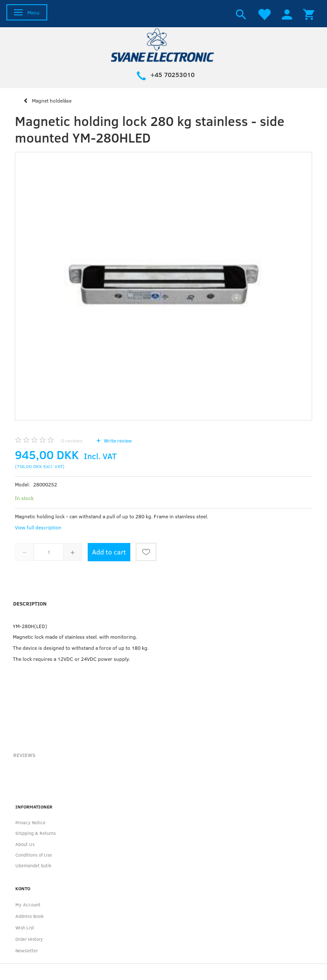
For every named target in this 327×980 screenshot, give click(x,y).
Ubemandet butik (33, 865)
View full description (38, 527)
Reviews (24, 755)
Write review (117, 440)
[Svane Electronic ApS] (163, 44)
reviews (72, 440)
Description (30, 603)
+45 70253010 (172, 74)
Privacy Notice (30, 822)
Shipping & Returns (36, 833)
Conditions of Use (34, 855)
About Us (25, 844)
